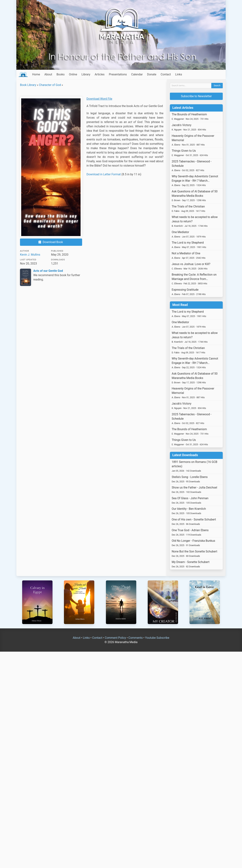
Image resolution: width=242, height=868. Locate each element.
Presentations (118, 74)
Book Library (28, 85)
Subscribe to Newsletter (196, 96)
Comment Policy (115, 638)
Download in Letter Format (104, 174)
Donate (152, 74)
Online (73, 74)
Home (36, 74)
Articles (100, 74)
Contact (166, 74)
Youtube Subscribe (157, 638)
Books (61, 74)
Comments (136, 638)
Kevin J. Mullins (30, 255)
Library (86, 74)
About (48, 74)
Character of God (50, 85)
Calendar (137, 74)
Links (179, 74)
